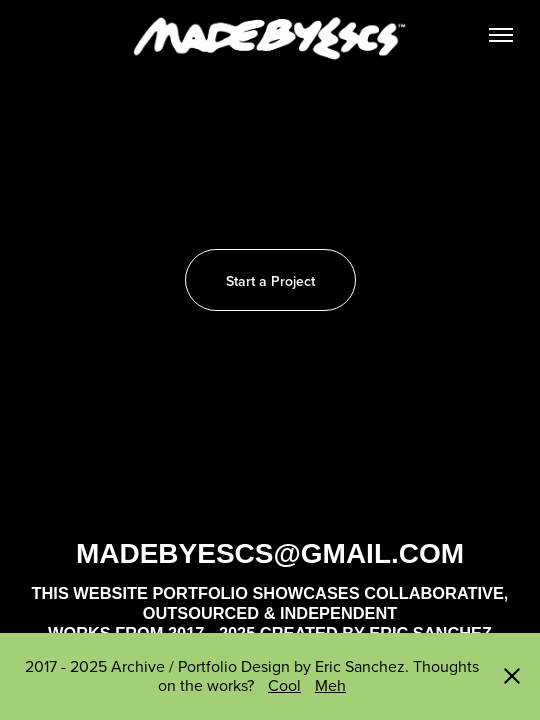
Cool (284, 685)
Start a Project (270, 281)
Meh (330, 685)
